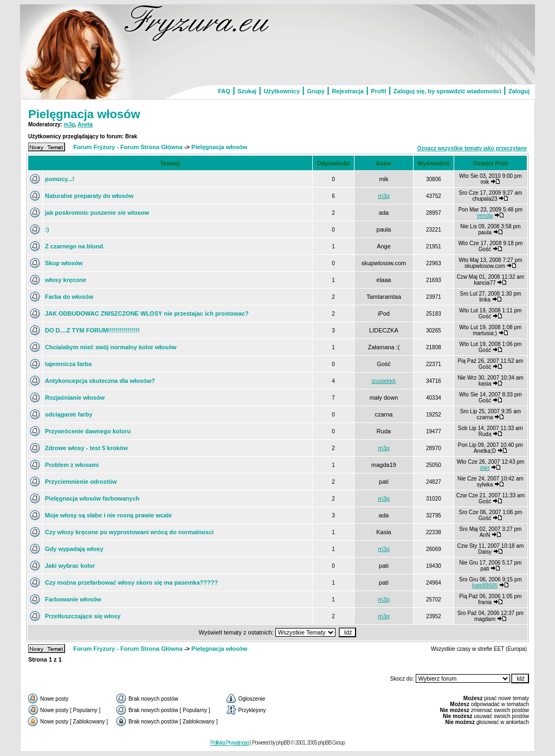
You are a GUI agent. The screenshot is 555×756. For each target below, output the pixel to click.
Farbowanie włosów (73, 599)
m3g (70, 124)
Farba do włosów (69, 297)
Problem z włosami (72, 465)
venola (485, 216)
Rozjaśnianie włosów (75, 398)
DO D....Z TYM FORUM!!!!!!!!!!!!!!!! (92, 330)
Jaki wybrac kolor (70, 566)
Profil (378, 91)
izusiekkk (384, 381)
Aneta (85, 124)
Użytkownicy (282, 91)
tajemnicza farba (68, 364)
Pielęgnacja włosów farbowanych (92, 498)
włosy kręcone (66, 280)
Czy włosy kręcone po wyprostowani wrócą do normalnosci (129, 532)
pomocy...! (60, 179)
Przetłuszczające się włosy (83, 616)
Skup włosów (64, 263)
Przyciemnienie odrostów (81, 482)
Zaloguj (519, 91)
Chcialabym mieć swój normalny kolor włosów (111, 347)
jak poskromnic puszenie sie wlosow (97, 213)
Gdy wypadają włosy (74, 549)
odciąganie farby (69, 414)
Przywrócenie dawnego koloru (88, 431)
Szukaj (247, 91)
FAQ (224, 91)
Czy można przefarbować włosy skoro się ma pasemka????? (131, 582)
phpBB (283, 743)
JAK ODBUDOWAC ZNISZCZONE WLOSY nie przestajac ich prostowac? (147, 313)
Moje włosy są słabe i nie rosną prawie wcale (108, 515)
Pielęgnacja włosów (84, 114)
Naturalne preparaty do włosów (89, 196)
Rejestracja (348, 91)
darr (485, 468)
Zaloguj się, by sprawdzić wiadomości (447, 91)
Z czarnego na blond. (75, 246)
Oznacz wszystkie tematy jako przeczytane (472, 148)
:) (47, 229)
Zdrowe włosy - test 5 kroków (86, 448)
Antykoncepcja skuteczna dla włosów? (100, 381)
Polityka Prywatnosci (230, 743)
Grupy (315, 91)
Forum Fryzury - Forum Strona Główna (128, 147)
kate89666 (485, 585)
